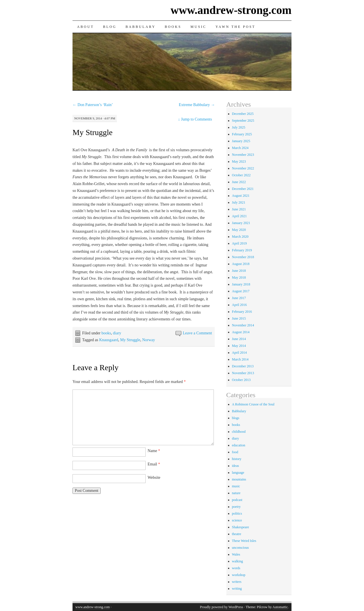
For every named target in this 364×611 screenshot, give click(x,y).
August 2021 (241, 196)
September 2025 (243, 121)
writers (237, 582)
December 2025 (243, 114)
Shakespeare (241, 527)
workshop (239, 575)
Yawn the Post (235, 27)
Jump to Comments (195, 119)
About (85, 27)
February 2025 (242, 134)
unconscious (240, 548)
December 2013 (243, 366)
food (235, 452)
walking (238, 561)
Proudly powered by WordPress (222, 607)
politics (237, 513)
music (236, 486)
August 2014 (241, 332)
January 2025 (241, 141)
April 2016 (239, 305)
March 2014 (240, 359)
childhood (239, 432)
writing (237, 589)
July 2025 (239, 127)
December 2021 (243, 189)
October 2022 (241, 175)
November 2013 (243, 373)
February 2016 (242, 312)
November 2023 (243, 155)
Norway (149, 340)
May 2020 (239, 230)
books (106, 333)
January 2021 (241, 223)
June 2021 (239, 209)
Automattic (280, 607)
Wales (236, 554)
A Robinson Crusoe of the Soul (253, 404)
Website (154, 478)
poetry (236, 507)
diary (117, 333)
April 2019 (239, 243)
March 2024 (240, 148)
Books (173, 27)
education (239, 445)
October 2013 (241, 380)
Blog (110, 27)
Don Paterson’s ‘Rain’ (93, 105)
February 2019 (242, 250)
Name (154, 451)
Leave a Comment (197, 333)
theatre (237, 534)
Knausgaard (109, 340)
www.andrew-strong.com (231, 10)
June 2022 (239, 182)
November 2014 (243, 325)
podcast (237, 500)
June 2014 (239, 339)
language (238, 473)
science (237, 520)
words (236, 568)
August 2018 (241, 264)
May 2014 (239, 346)
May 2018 (239, 277)
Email (154, 464)
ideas (236, 466)
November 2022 (243, 168)
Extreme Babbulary (197, 105)
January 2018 (241, 284)
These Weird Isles (244, 541)
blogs (236, 418)
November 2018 (243, 257)
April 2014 (239, 353)
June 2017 (239, 298)
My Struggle (93, 132)
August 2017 (241, 291)
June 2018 (239, 271)
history (237, 459)
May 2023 (239, 161)
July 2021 (239, 202)
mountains (239, 479)
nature (236, 493)
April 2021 (239, 216)
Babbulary (140, 27)
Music (198, 27)
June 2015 (239, 318)
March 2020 (240, 237)
